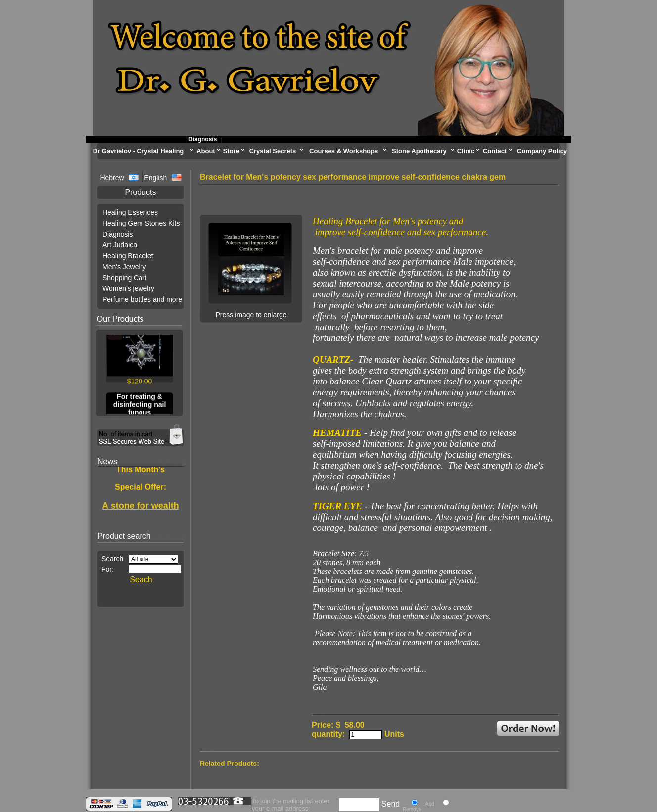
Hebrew (113, 178)
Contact (495, 151)
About (206, 151)
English (155, 178)
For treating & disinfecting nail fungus (140, 405)
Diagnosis (206, 139)
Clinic (466, 151)
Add (430, 804)
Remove (412, 809)
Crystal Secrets (273, 151)
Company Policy (542, 151)
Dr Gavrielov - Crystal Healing (139, 151)
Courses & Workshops (344, 151)
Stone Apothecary (419, 151)
